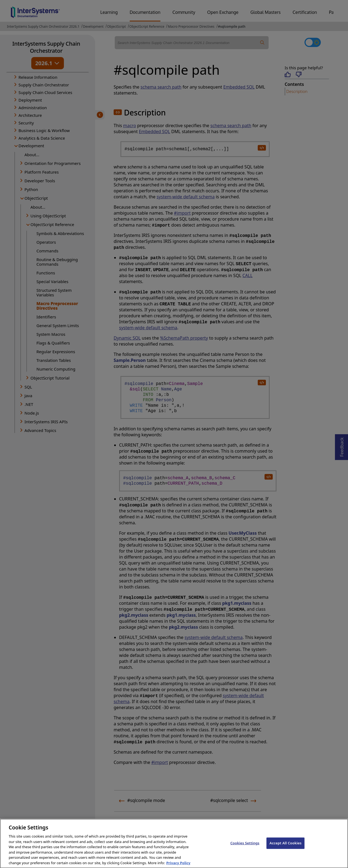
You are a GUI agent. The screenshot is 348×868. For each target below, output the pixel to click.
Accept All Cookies (285, 847)
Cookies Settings (245, 847)
